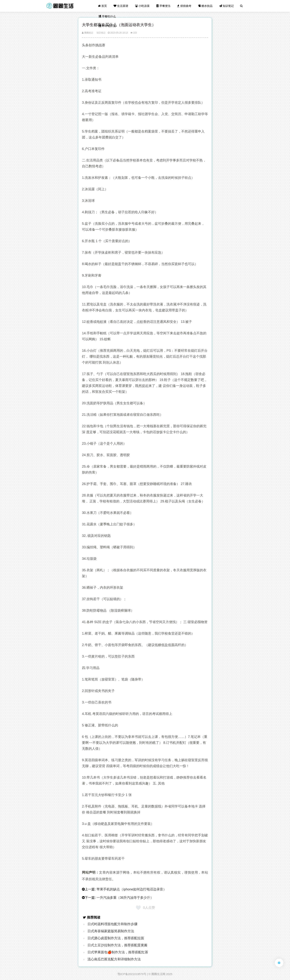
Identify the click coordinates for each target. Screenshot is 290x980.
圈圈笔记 (87, 33)
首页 (102, 6)
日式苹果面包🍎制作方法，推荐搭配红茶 (118, 952)
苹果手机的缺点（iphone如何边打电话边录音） (131, 889)
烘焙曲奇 (184, 6)
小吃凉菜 (142, 6)
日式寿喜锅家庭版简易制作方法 (111, 931)
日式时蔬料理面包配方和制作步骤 (112, 924)
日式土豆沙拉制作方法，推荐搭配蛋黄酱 (117, 945)
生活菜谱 (121, 6)
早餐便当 (163, 6)
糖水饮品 (205, 6)
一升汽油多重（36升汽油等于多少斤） (125, 898)
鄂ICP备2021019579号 (132, 974)
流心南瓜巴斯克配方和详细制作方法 (114, 959)
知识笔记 (226, 6)
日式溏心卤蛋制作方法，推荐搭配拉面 (116, 938)
